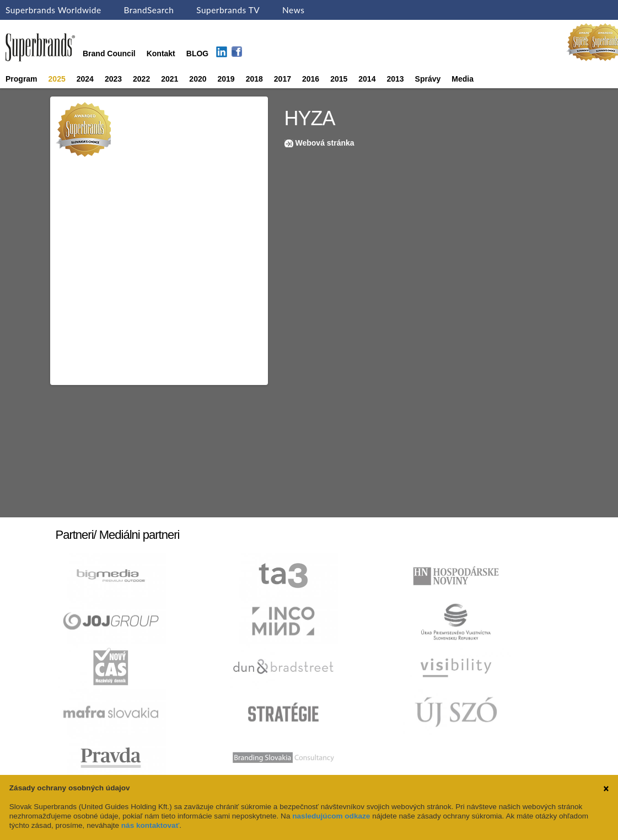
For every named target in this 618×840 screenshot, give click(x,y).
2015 (339, 79)
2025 (57, 79)
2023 (113, 79)
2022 (141, 79)
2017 (283, 79)
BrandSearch (149, 10)
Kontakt (161, 53)
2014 (367, 79)
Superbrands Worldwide (53, 10)
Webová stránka (325, 143)
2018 (254, 79)
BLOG (197, 53)
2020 (198, 79)
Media (463, 79)
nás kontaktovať (150, 825)
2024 (85, 79)
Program (22, 79)
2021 (170, 79)
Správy (428, 79)
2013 (395, 79)
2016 (311, 79)
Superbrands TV (228, 10)
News (293, 10)
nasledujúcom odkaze (331, 816)
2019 (226, 79)
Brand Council (109, 53)
